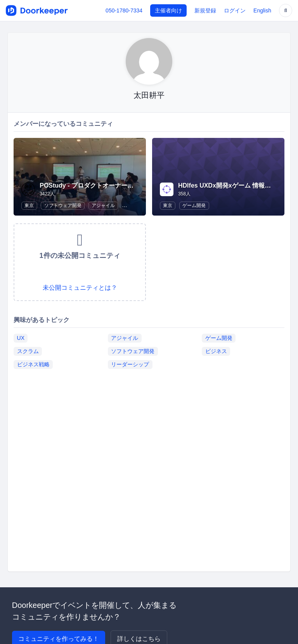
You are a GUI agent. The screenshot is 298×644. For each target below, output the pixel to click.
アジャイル (103, 205)
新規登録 (205, 10)
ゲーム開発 (194, 205)
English (262, 10)
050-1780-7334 (124, 10)
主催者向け (168, 10)
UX (21, 338)
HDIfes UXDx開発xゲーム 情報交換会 (231, 185)
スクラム (28, 351)
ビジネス (216, 351)
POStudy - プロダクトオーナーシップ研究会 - (104, 185)
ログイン (235, 10)
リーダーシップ (130, 364)
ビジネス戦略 (33, 364)
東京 (29, 205)
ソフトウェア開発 (63, 205)
